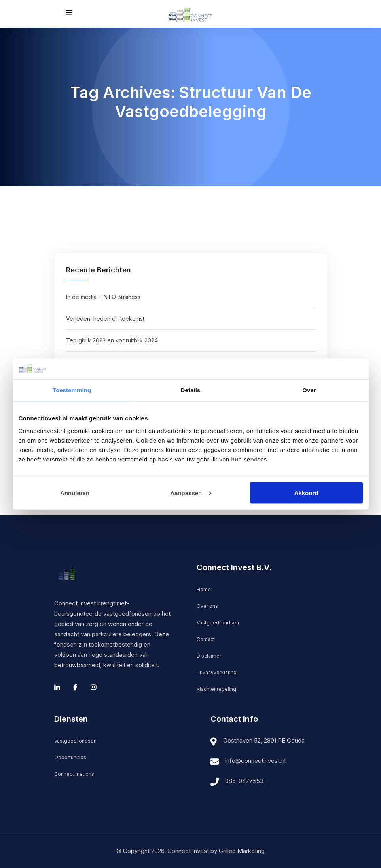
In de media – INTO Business (103, 297)
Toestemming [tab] (72, 390)
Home (204, 589)
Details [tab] (191, 390)
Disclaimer (209, 656)
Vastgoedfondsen (218, 623)
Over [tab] (309, 390)
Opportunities (70, 757)
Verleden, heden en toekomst (105, 319)
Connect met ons (74, 774)
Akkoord (306, 493)
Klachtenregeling (216, 689)
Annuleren (75, 493)
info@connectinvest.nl (255, 761)
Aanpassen (191, 493)
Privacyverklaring (217, 672)
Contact (206, 639)
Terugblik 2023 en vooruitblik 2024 (112, 340)
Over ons (207, 606)
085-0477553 (244, 781)
